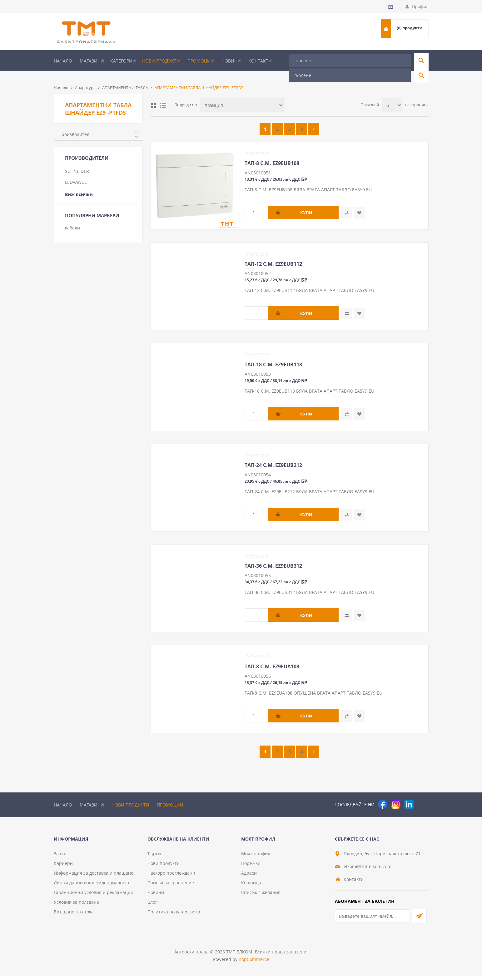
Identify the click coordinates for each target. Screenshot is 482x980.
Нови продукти (161, 61)
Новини (231, 61)
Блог (152, 906)
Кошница (251, 886)
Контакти (260, 61)
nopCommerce (254, 963)
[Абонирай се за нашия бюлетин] (372, 920)
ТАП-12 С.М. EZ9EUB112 (273, 254)
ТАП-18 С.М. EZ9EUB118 (273, 354)
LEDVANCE (76, 172)
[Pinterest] (422, 794)
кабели (72, 217)
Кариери (63, 867)
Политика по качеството (174, 915)
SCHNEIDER (77, 161)
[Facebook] (383, 794)
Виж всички (79, 184)
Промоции (201, 61)
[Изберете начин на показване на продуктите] (242, 95)
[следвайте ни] (409, 794)
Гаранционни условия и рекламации (94, 896)
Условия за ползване (76, 906)
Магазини (92, 61)
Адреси (249, 877)
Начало (63, 61)
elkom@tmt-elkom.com (368, 870)
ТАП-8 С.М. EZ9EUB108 (272, 153)
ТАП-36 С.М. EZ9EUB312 (273, 555)
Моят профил (256, 857)
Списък (163, 95)
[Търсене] (350, 60)
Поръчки (251, 867)
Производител (74, 124)
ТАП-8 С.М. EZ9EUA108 (272, 656)
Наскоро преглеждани (171, 877)
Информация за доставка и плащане (94, 877)
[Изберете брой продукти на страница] (392, 95)
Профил (420, 6)
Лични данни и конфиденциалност (92, 886)
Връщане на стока (74, 915)
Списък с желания (261, 896)
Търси (154, 857)
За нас (61, 857)
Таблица (153, 95)
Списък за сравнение (171, 886)
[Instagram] (396, 794)
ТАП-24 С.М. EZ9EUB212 (273, 455)
